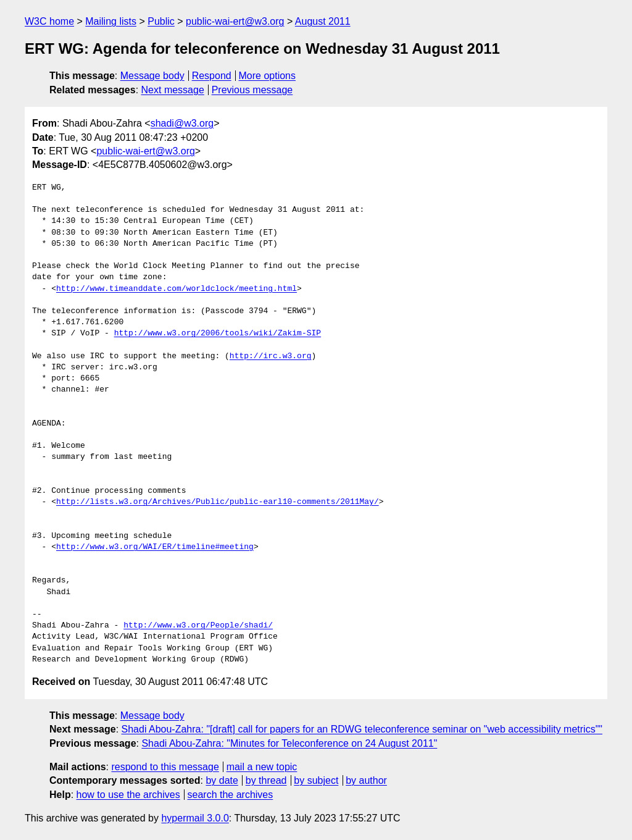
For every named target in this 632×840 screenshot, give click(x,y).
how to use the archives (128, 795)
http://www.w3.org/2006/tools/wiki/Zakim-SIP (218, 334)
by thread (266, 780)
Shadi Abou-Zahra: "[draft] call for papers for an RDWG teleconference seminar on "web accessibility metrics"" (362, 729)
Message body (152, 76)
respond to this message (165, 767)
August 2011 (323, 21)
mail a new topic (262, 767)
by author (366, 780)
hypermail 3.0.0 (195, 818)
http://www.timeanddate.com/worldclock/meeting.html (177, 289)
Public (161, 21)
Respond (212, 76)
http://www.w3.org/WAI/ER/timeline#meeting (155, 547)
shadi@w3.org (182, 123)
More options (268, 76)
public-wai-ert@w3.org (235, 21)
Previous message (252, 90)
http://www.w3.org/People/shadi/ (198, 626)
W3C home (49, 21)
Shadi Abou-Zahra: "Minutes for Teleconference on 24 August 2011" (289, 743)
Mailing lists (111, 21)
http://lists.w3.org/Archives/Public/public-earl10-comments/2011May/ (218, 502)
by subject (316, 780)
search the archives (231, 795)
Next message (173, 90)
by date (222, 780)
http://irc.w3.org (271, 356)
